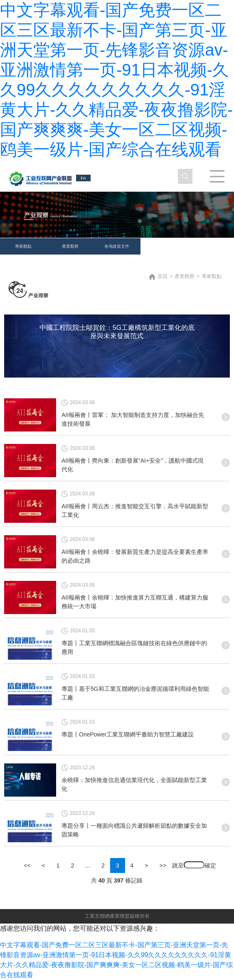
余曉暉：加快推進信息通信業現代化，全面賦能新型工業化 (134, 784)
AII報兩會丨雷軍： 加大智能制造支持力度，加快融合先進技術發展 (133, 419)
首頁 (163, 276)
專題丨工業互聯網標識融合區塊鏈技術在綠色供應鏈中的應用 (134, 647)
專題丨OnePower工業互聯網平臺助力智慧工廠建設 (128, 734)
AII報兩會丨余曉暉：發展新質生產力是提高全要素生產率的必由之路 (135, 556)
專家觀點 (23, 246)
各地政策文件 (117, 246)
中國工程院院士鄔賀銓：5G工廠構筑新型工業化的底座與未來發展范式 (117, 332)
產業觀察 (70, 246)
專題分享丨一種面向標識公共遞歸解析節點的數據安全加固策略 (134, 830)
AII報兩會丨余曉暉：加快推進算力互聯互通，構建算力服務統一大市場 (135, 602)
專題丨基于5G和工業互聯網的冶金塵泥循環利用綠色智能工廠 (135, 693)
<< (27, 865)
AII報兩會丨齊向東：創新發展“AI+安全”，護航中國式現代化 (133, 465)
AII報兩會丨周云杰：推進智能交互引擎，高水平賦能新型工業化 (135, 511)
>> (163, 865)
